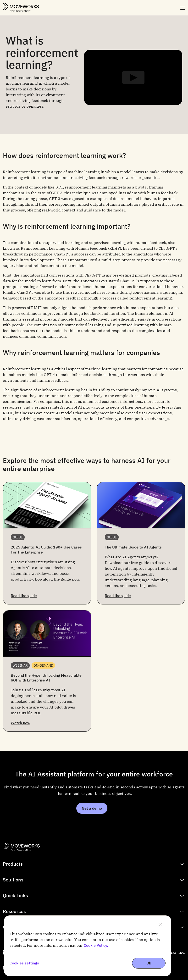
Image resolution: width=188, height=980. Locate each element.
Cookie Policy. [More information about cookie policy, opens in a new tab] (96, 945)
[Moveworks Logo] (21, 8)
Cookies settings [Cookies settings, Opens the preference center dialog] (24, 963)
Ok (149, 963)
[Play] (133, 78)
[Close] (160, 925)
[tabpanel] (94, 75)
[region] (88, 946)
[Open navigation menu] (183, 8)
